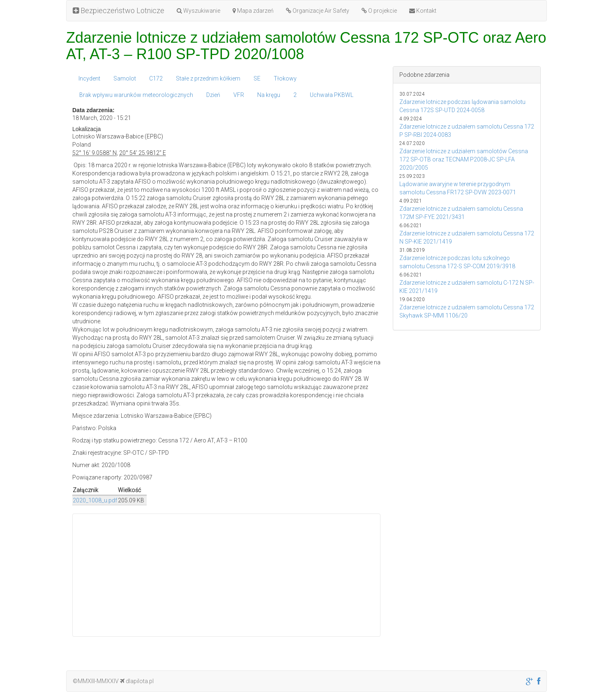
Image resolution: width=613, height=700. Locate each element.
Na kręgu (269, 95)
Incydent (89, 78)
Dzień (213, 95)
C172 (156, 78)
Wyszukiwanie (198, 11)
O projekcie (379, 11)
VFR (239, 95)
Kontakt (423, 11)
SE (257, 78)
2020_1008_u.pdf (95, 500)
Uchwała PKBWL (332, 95)
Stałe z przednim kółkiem (208, 78)
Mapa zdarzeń (253, 11)
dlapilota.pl (137, 681)
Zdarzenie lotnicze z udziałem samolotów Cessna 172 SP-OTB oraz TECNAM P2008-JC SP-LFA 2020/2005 (464, 159)
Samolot (125, 78)
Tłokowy (285, 78)
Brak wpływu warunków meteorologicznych (136, 95)
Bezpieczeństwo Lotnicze (119, 10)
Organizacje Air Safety (318, 11)
